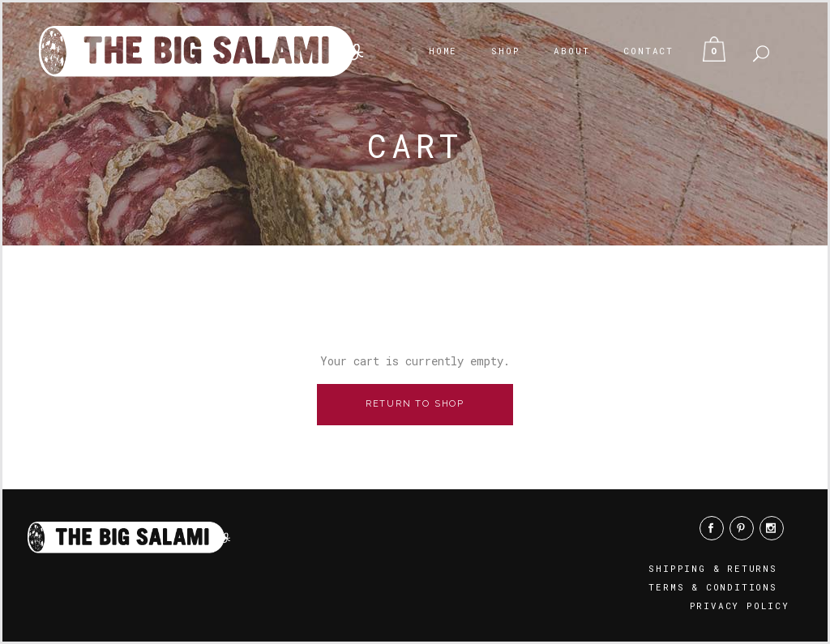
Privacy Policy (740, 606)
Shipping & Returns (712, 568)
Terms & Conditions (712, 587)
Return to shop (415, 404)
